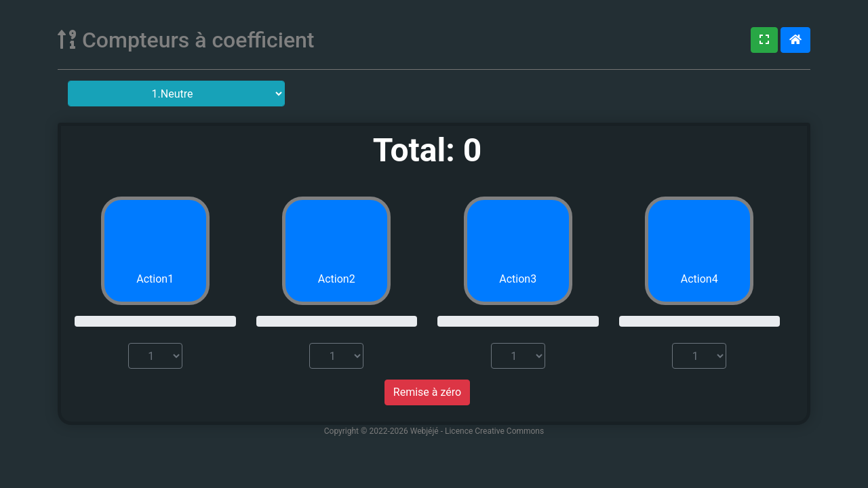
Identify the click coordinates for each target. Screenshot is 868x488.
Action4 (699, 279)
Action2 (337, 279)
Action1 (155, 279)
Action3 (518, 279)
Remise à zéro (427, 392)
